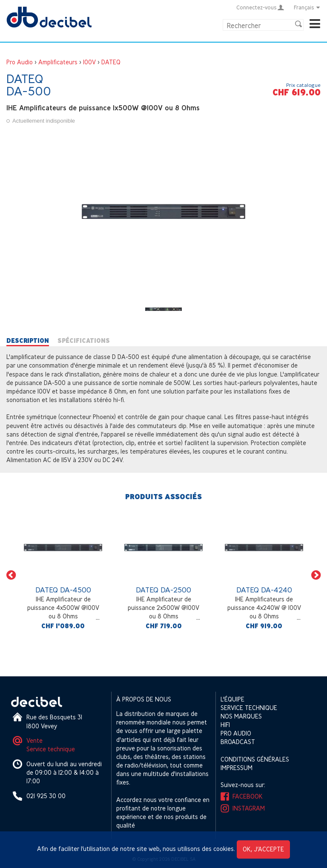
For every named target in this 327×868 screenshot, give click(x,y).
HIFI (225, 725)
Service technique (51, 749)
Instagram (249, 808)
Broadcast (238, 742)
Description (28, 341)
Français (307, 7)
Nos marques (241, 716)
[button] (11, 575)
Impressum (237, 768)
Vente (34, 740)
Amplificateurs (58, 62)
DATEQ (111, 62)
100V (89, 62)
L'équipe (232, 699)
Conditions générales (255, 759)
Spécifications (84, 341)
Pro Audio (20, 62)
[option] (63, 575)
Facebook (248, 796)
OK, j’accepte (263, 849)
